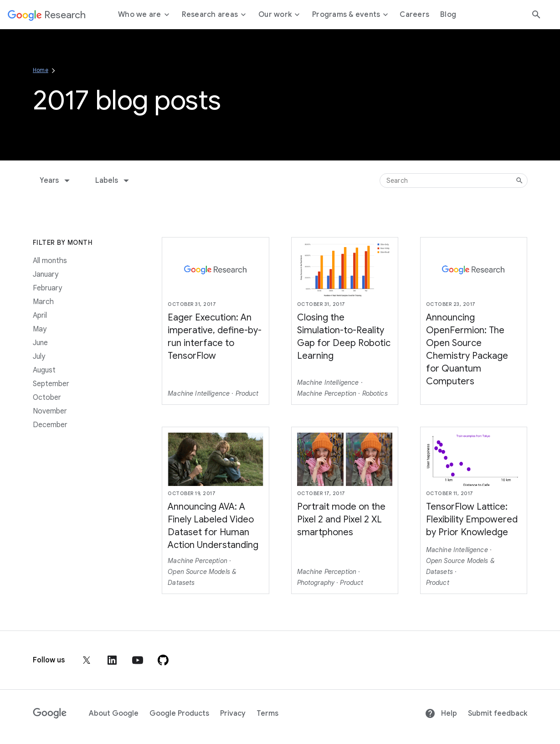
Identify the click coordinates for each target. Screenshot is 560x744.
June (40, 343)
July (39, 356)
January (46, 274)
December (50, 425)
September (51, 384)
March (43, 302)
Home (41, 70)
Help (441, 713)
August (44, 370)
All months (50, 261)
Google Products (179, 713)
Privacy (233, 713)
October (47, 398)
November (50, 411)
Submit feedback (498, 713)
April (40, 315)
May (40, 329)
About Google (114, 713)
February (47, 288)
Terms (267, 713)
